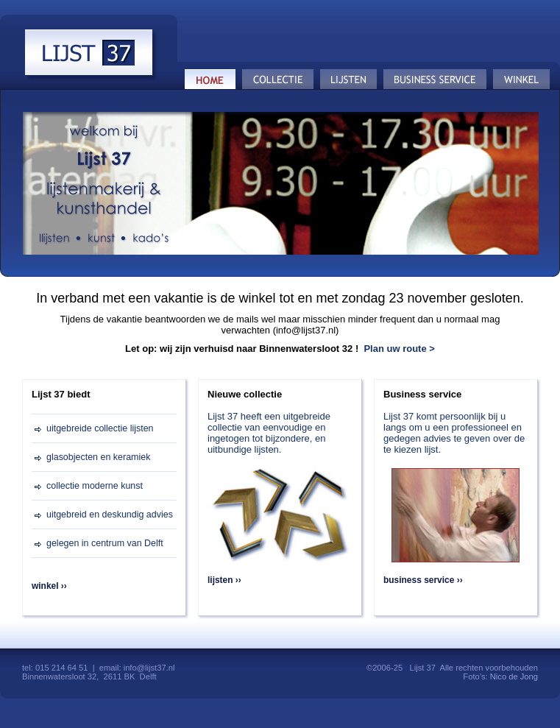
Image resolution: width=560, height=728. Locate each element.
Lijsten (349, 79)
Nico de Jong (514, 676)
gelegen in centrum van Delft (105, 543)
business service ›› (423, 580)
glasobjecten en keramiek (98, 457)
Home (210, 79)
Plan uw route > (399, 349)
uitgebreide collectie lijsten (100, 428)
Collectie (278, 79)
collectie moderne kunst (95, 486)
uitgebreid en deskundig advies (110, 515)
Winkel (522, 79)
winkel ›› (49, 586)
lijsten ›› (224, 580)
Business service (435, 79)
